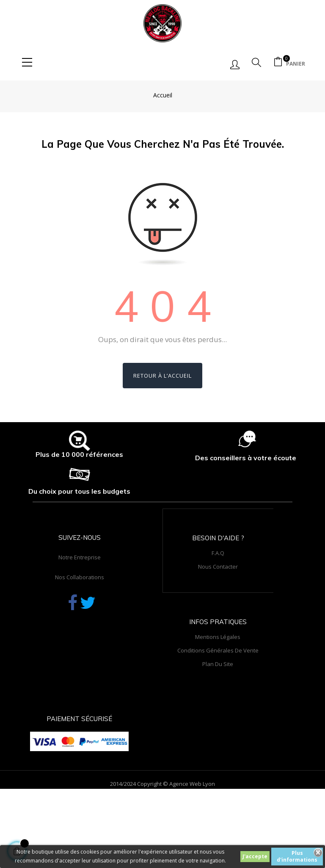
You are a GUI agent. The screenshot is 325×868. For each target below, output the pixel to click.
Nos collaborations (80, 577)
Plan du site (218, 664)
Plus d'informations (297, 856)
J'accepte (255, 856)
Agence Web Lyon (192, 784)
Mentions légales (218, 637)
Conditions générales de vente (218, 650)
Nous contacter (218, 567)
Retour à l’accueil (162, 376)
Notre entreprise (80, 557)
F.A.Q (218, 553)
